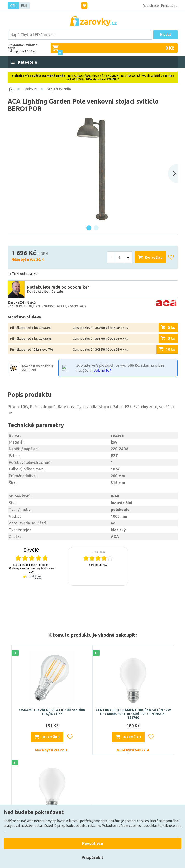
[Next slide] (173, 173)
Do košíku (154, 257)
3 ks (172, 328)
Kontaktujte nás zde (45, 291)
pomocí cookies (137, 821)
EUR (24, 6)
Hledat (165, 35)
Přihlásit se (169, 6)
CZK (13, 6)
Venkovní (30, 89)
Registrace (151, 6)
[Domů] (11, 89)
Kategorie (27, 62)
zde (178, 826)
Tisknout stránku (25, 274)
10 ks (170, 349)
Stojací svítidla (59, 89)
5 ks (172, 338)
